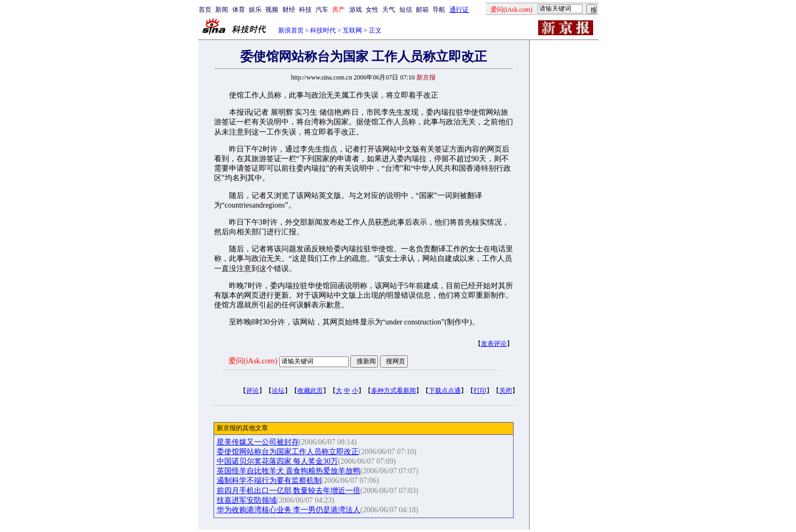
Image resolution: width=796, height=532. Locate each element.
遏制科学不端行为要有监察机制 (269, 481)
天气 (389, 10)
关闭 (506, 391)
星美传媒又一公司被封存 (258, 442)
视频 (272, 10)
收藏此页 (310, 391)
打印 (480, 391)
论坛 (278, 391)
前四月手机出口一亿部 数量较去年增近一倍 (289, 491)
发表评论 (494, 344)
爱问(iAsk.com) (253, 361)
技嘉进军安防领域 (247, 500)
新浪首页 (291, 30)
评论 (253, 391)
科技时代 (323, 30)
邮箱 (422, 10)
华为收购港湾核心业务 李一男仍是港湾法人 (289, 510)
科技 (305, 10)
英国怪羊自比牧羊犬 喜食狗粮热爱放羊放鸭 (289, 471)
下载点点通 (445, 391)
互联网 (352, 30)
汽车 (322, 10)
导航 (439, 10)
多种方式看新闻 (393, 391)
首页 (205, 10)
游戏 (356, 10)
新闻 (222, 10)
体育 (239, 10)
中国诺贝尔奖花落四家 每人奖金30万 (278, 461)
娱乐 (255, 10)
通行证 (459, 10)
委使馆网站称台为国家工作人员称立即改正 (288, 452)
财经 (289, 10)
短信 (406, 10)
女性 (372, 10)
